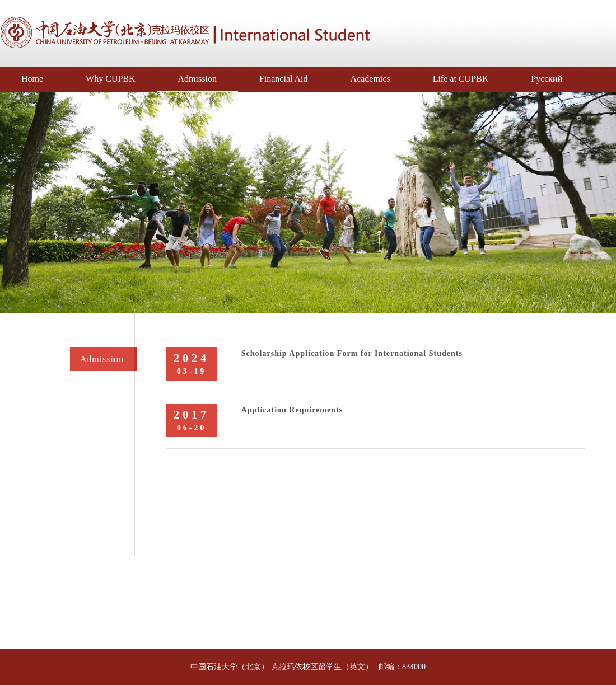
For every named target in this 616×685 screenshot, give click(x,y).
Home (32, 79)
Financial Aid (284, 79)
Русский (547, 79)
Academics (370, 79)
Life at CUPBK (461, 79)
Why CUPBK (110, 79)
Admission (197, 79)
